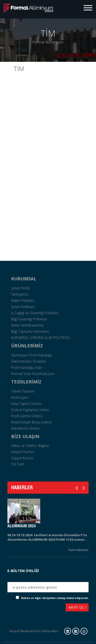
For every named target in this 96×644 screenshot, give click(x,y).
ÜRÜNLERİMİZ (27, 346)
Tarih (84, 565)
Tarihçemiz (20, 294)
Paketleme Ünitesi (25, 428)
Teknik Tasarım (23, 391)
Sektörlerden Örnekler (29, 361)
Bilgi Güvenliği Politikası (29, 319)
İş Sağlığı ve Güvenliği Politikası (35, 313)
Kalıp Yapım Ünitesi (26, 404)
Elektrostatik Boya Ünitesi (31, 422)
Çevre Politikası (23, 307)
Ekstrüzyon (20, 397)
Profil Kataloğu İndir (27, 367)
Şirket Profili (20, 288)
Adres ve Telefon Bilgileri (30, 446)
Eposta (82, 578)
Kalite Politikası (23, 300)
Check (12, 598)
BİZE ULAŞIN (25, 436)
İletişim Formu (22, 452)
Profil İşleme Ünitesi (27, 416)
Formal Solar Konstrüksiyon (33, 374)
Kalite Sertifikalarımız (27, 325)
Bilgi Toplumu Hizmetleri (30, 331)
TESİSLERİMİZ (26, 382)
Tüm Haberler (78, 550)
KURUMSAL (24, 279)
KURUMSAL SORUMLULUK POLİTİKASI (40, 338)
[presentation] (25, 608)
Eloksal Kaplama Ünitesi (30, 410)
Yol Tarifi (18, 464)
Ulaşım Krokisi (22, 458)
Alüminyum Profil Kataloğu (32, 355)
